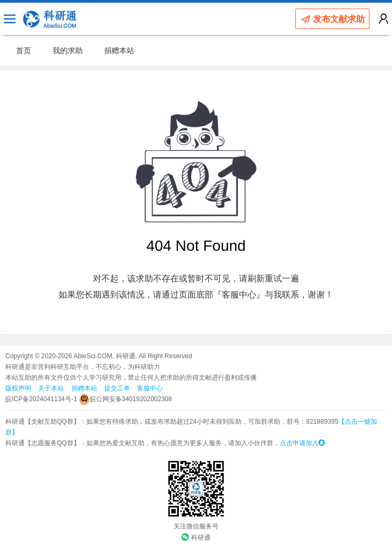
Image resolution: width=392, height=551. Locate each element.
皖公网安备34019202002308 (125, 399)
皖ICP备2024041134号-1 (41, 399)
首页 (24, 50)
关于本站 (51, 388)
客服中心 (150, 388)
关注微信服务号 (196, 526)
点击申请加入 (302, 443)
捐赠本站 (119, 50)
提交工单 (117, 388)
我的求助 (68, 50)
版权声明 (18, 388)
